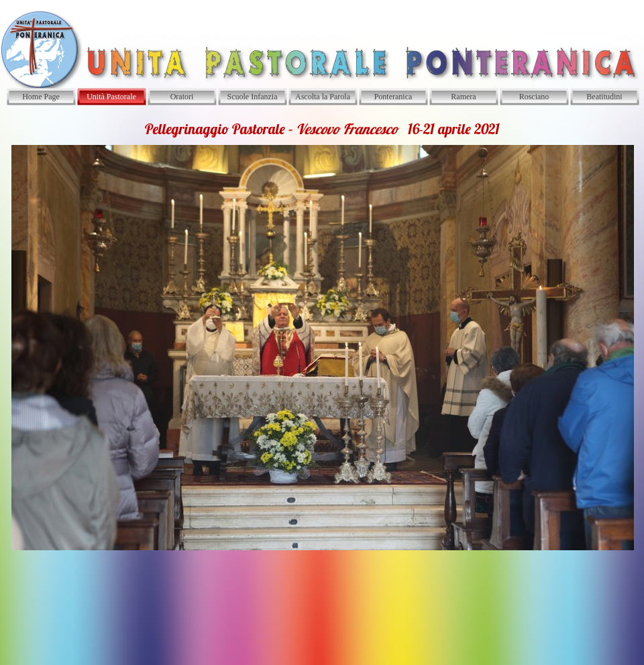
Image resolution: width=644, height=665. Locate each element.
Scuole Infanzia (253, 97)
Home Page (41, 97)
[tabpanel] (322, 335)
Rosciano (534, 97)
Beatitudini (604, 97)
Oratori (182, 97)
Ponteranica (393, 97)
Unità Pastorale (111, 97)
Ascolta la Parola (323, 97)
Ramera (463, 97)
